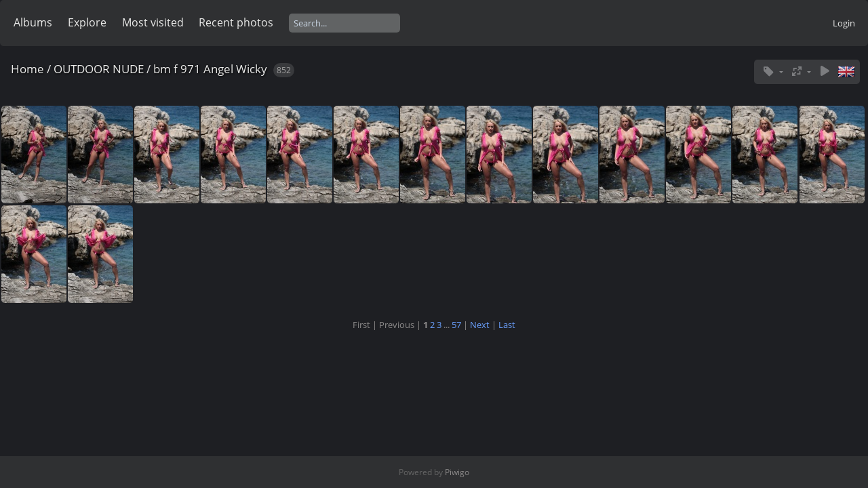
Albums (33, 22)
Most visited (153, 22)
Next (480, 325)
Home (27, 69)
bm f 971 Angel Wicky (210, 69)
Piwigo (457, 472)
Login (844, 23)
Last (507, 325)
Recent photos (236, 22)
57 (456, 325)
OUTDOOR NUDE (99, 69)
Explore (87, 22)
